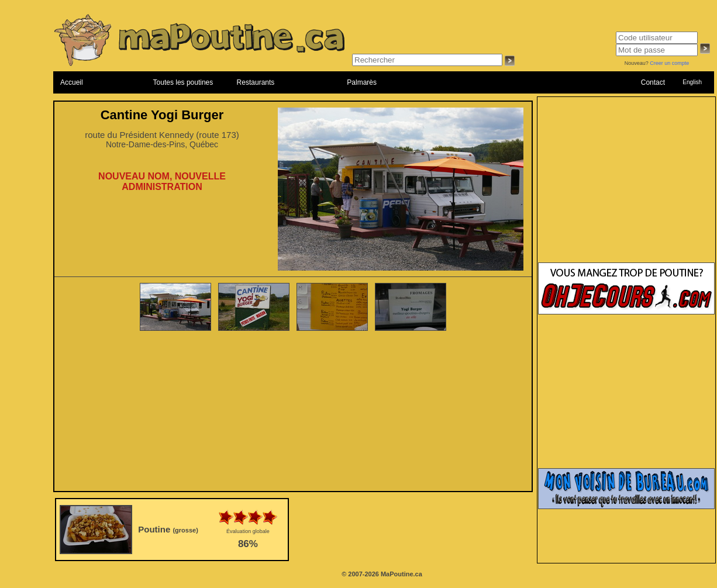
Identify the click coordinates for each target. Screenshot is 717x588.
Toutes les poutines (183, 82)
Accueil (72, 82)
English (692, 82)
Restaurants (256, 82)
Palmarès (362, 82)
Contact (653, 82)
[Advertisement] (293, 412)
